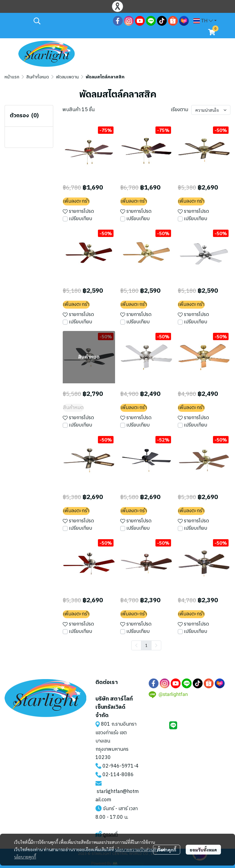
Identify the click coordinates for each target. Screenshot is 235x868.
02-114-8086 (118, 775)
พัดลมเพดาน (67, 77)
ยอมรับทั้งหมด (203, 850)
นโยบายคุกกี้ (25, 857)
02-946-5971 (118, 766)
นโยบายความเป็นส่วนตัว (137, 849)
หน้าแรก (12, 77)
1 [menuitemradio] (146, 645)
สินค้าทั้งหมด (38, 77)
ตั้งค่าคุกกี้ (167, 850)
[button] (70, 21)
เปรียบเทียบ (80, 219)
